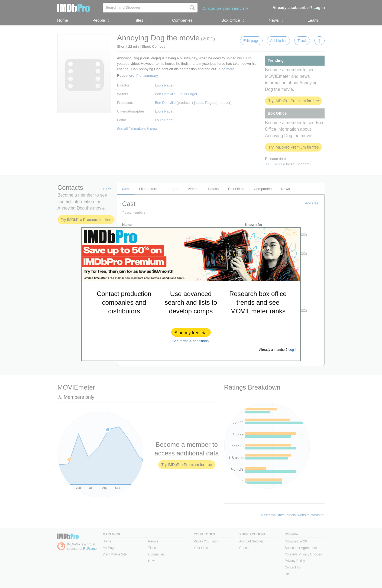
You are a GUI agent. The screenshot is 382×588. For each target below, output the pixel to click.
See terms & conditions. (191, 341)
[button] (191, 332)
